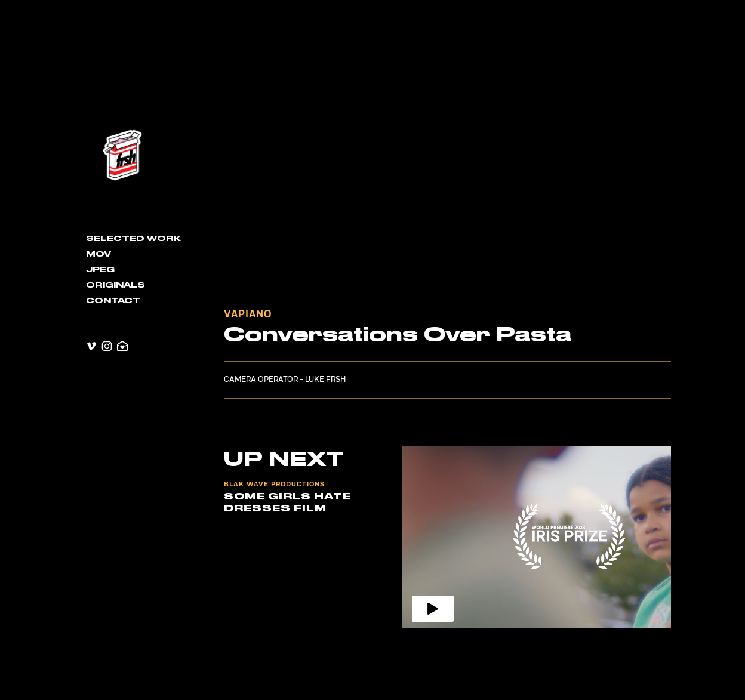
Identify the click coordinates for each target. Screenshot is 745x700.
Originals (116, 285)
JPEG (100, 270)
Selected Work (133, 239)
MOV (98, 254)
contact (113, 301)
